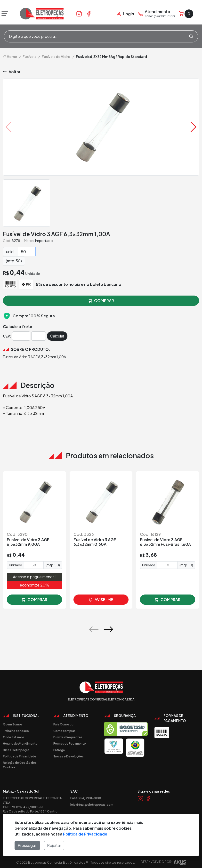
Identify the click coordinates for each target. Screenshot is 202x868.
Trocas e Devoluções (69, 756)
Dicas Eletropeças (16, 750)
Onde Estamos (14, 737)
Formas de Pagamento (70, 743)
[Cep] (21, 336)
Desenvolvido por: (163, 863)
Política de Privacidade (85, 834)
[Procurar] (191, 36)
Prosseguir (27, 845)
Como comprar (64, 731)
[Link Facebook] (89, 14)
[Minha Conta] (125, 14)
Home (10, 56)
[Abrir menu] (4, 14)
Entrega (59, 750)
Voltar (12, 72)
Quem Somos (13, 724)
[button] (193, 127)
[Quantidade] (27, 252)
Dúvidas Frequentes (68, 737)
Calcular (57, 336)
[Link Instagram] (79, 14)
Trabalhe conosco (16, 731)
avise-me (101, 600)
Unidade (16, 565)
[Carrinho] (186, 14)
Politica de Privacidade (20, 756)
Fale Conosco (63, 724)
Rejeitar (54, 845)
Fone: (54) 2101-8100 (86, 798)
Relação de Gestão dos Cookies (20, 765)
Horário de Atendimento (20, 743)
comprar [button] (101, 301)
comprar (34, 600)
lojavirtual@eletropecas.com (92, 804)
